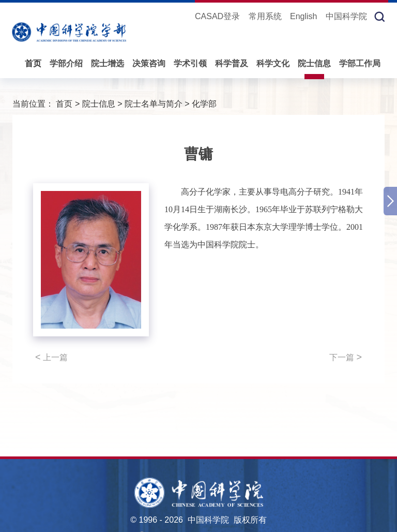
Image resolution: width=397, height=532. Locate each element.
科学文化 (273, 63)
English (303, 16)
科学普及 (232, 63)
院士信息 (314, 63)
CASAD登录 (217, 16)
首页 (33, 63)
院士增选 (108, 63)
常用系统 (265, 16)
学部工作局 (360, 63)
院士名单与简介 (154, 104)
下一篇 (346, 357)
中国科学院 (346, 16)
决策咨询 (149, 63)
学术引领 (190, 63)
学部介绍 (66, 63)
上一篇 (51, 357)
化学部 (204, 104)
